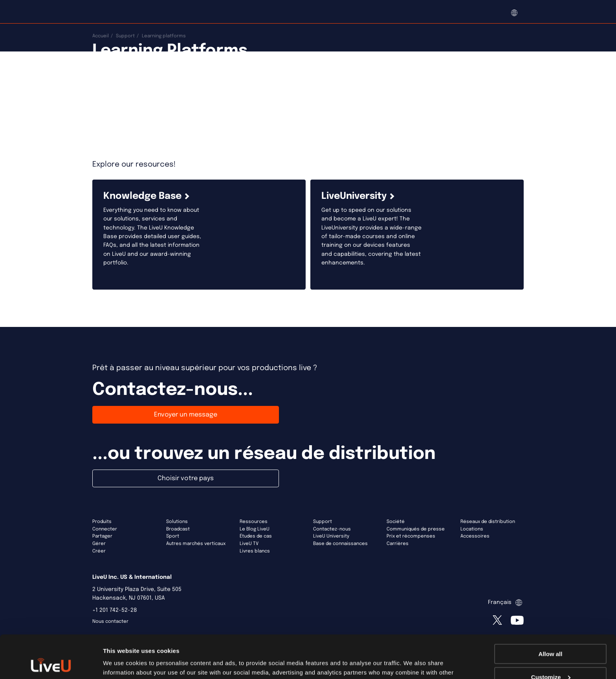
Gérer (99, 544)
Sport (173, 536)
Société (396, 522)
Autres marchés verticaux (196, 544)
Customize (551, 637)
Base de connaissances (340, 544)
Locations (472, 529)
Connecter (105, 529)
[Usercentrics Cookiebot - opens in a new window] (51, 664)
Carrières (398, 544)
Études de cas (256, 536)
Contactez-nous (332, 529)
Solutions (177, 522)
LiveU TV (249, 544)
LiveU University (331, 536)
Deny (551, 660)
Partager (102, 536)
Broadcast (178, 529)
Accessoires (475, 536)
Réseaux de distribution (488, 522)
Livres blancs (255, 551)
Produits (102, 522)
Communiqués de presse (416, 529)
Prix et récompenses (411, 536)
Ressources (254, 522)
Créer (99, 551)
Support (125, 36)
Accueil (101, 36)
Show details (121, 663)
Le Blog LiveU (255, 529)
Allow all (551, 614)
